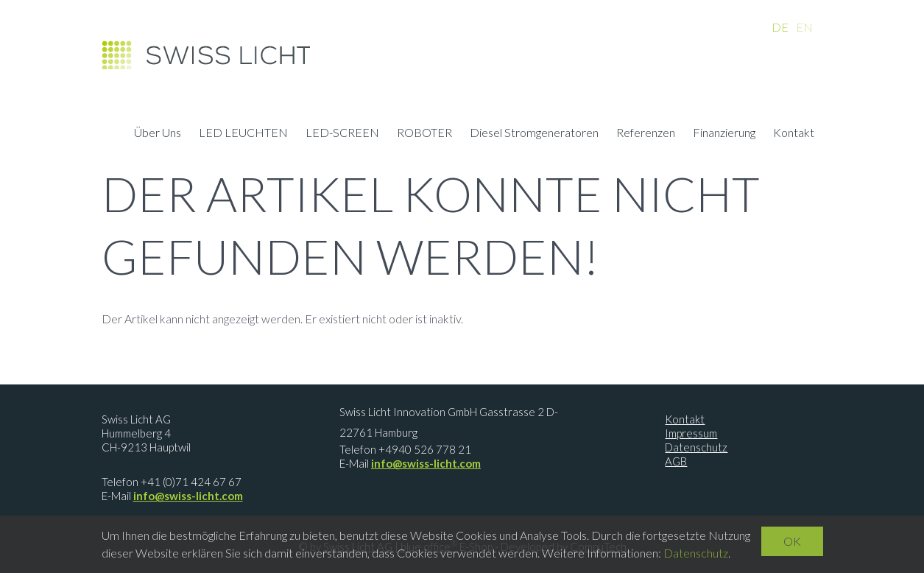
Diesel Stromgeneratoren (534, 134)
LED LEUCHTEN (243, 134)
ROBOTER (424, 134)
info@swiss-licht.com (188, 496)
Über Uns (158, 134)
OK (792, 541)
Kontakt (794, 134)
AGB (676, 461)
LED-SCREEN (342, 134)
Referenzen (646, 134)
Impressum (691, 433)
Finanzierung (724, 134)
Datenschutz (696, 447)
